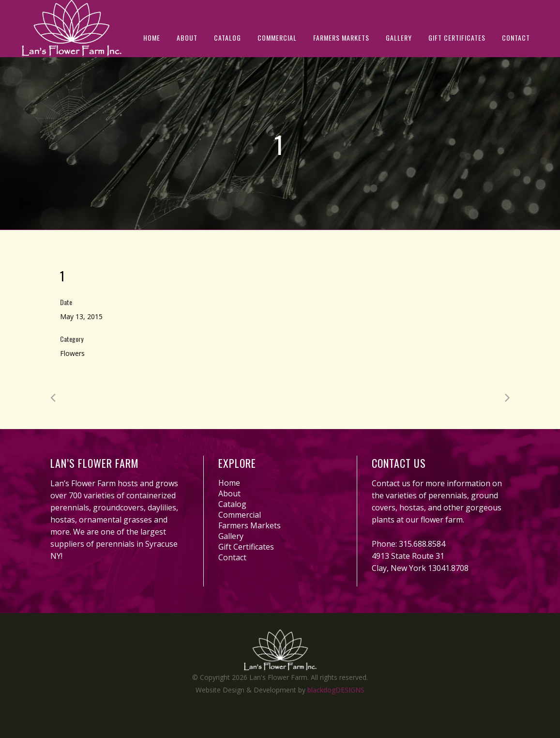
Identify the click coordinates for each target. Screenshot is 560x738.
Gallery (231, 536)
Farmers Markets (250, 525)
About (229, 493)
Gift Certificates (246, 547)
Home (229, 483)
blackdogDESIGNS (336, 690)
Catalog (232, 504)
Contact (232, 557)
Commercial (240, 515)
